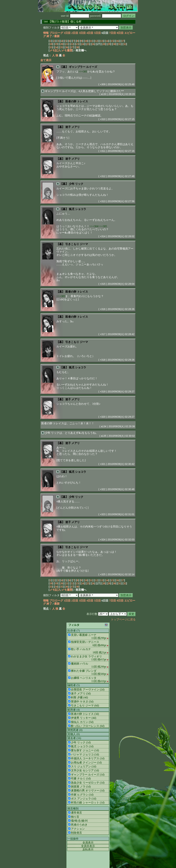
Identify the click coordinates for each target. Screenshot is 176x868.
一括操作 (73, 839)
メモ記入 (55, 50)
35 (62, 47)
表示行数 (92, 614)
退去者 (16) (74, 738)
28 (104, 44)
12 (96, 41)
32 (125, 44)
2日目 (75, 33)
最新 (57, 36)
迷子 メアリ (73, 127)
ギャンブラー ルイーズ (83, 67)
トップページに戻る (123, 619)
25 (88, 44)
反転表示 (88, 849)
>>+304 (94, 226)
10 (86, 41)
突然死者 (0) (75, 730)
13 (102, 41)
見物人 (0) (74, 734)
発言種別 (73, 809)
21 (67, 44)
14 (107, 41)
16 (117, 41)
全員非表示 (88, 846)
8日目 (120, 33)
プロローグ (56, 33)
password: (106, 16)
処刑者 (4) (74, 710)
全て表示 (46, 60)
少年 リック (76, 184)
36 (67, 47)
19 (56, 44)
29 (109, 44)
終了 (49, 36)
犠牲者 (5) (74, 685)
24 (82, 44)
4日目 (90, 33)
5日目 (97, 33)
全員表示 (88, 843)
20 (62, 44)
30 (114, 44)
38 (77, 47)
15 (112, 41)
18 (51, 44)
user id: (75, 16)
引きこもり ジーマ (77, 244)
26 (93, 44)
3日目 (82, 33)
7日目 (113, 33)
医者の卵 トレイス (77, 101)
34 (56, 47)
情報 (46, 33)
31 (119, 44)
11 (91, 41)
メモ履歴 (67, 50)
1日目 (67, 33)
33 (51, 47)
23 (77, 44)
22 (72, 44)
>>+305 (83, 72)
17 (123, 41)
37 (72, 47)
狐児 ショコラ (78, 209)
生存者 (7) (74, 631)
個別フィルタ (51, 28)
